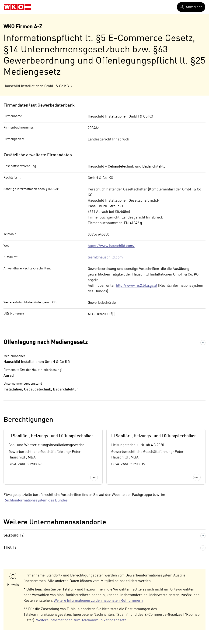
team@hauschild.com (105, 258)
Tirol (10, 548)
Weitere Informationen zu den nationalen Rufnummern (98, 601)
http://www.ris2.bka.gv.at (137, 286)
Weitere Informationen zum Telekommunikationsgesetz (81, 620)
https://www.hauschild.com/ (111, 246)
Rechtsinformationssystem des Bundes (36, 501)
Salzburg (14, 536)
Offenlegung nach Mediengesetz (46, 342)
